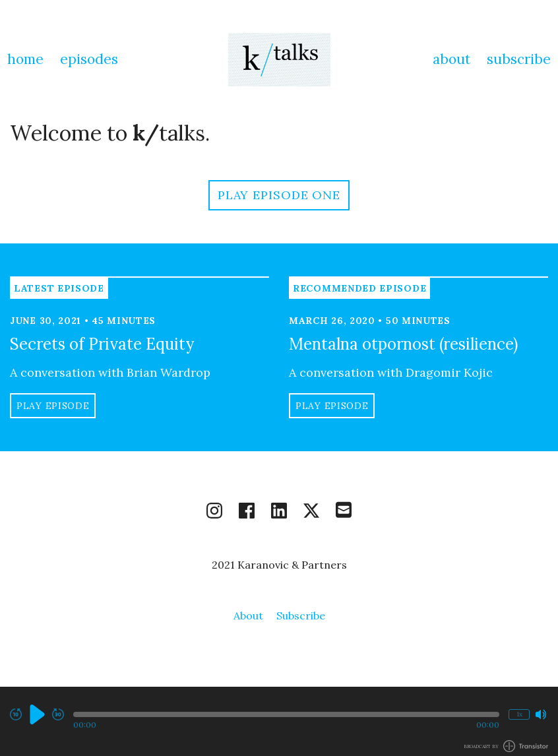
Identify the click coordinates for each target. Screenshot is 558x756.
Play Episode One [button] (279, 195)
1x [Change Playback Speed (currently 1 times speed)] (519, 714)
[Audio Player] (279, 721)
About (451, 59)
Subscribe (519, 59)
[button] (286, 714)
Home (25, 59)
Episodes (89, 59)
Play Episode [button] (53, 406)
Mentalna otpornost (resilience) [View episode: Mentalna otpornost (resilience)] (403, 344)
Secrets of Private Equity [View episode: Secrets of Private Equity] (102, 344)
